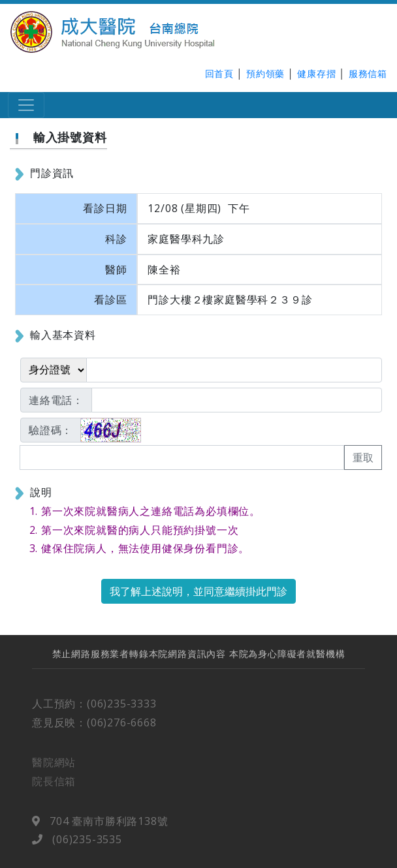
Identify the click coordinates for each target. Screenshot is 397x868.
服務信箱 (368, 73)
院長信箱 (54, 786)
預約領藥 (265, 73)
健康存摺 (316, 73)
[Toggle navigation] (26, 105)
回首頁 (219, 73)
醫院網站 (54, 767)
